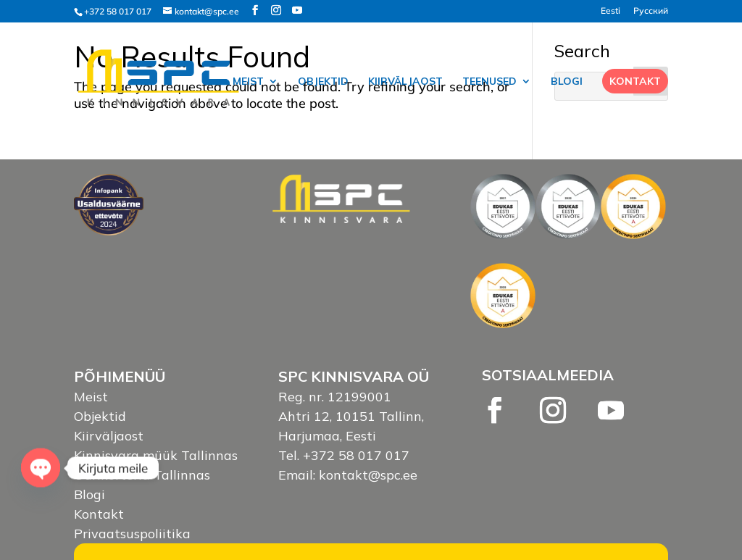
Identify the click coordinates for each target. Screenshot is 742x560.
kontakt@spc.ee (368, 475)
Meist (248, 82)
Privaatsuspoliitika (132, 534)
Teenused (489, 82)
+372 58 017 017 (118, 11)
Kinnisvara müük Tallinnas (156, 455)
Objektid (323, 82)
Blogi (567, 82)
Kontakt (635, 81)
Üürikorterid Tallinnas (142, 475)
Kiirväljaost (405, 82)
